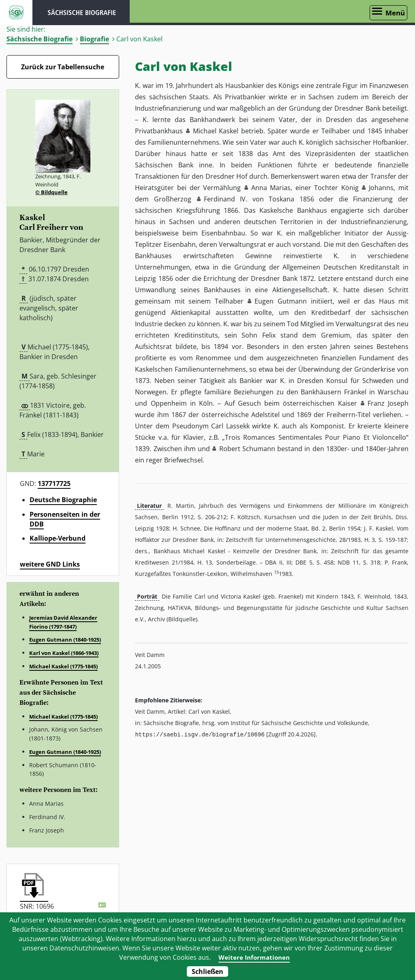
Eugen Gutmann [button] (281, 301)
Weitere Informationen (254, 957)
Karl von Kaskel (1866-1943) (64, 653)
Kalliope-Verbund (58, 538)
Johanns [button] (381, 188)
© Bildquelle (51, 192)
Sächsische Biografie (40, 39)
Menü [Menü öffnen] (395, 13)
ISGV (16, 13)
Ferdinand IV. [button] (226, 199)
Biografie (94, 39)
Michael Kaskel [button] (216, 131)
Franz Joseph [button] (388, 403)
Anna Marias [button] (271, 188)
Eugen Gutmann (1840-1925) (65, 640)
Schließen (207, 971)
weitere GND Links (50, 564)
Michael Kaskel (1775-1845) (63, 666)
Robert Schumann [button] (247, 449)
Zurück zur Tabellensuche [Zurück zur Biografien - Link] (63, 67)
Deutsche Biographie (63, 500)
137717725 (54, 484)
